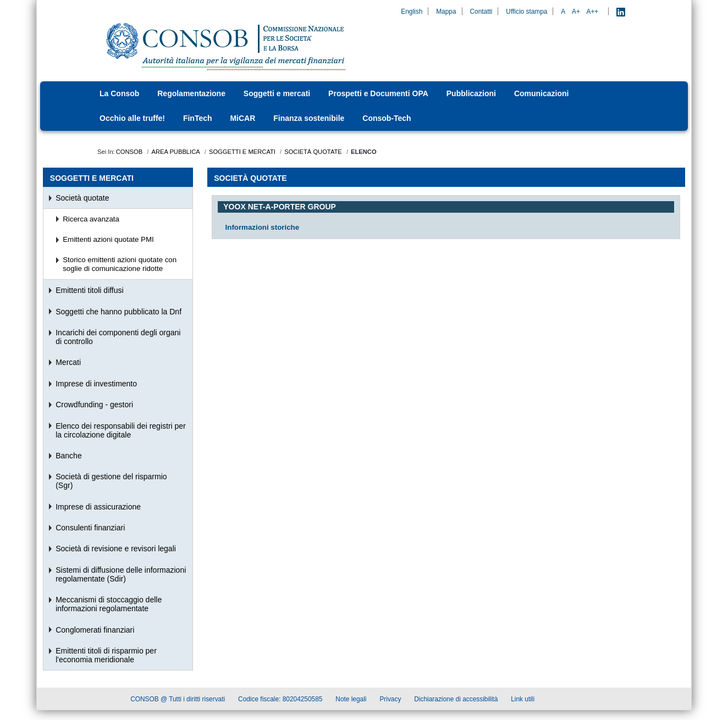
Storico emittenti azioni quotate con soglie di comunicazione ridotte (120, 264)
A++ (593, 12)
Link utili (523, 701)
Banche (68, 456)
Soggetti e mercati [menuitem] (92, 178)
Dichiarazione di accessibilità (456, 701)
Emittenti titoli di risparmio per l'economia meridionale (106, 655)
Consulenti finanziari (90, 528)
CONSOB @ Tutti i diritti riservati (178, 701)
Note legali (351, 701)
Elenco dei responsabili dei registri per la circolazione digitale (121, 430)
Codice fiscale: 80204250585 (280, 701)
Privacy (390, 701)
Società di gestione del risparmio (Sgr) (111, 481)
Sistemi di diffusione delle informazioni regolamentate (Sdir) (121, 574)
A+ (576, 12)
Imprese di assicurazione (98, 507)
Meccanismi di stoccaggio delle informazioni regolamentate (109, 604)
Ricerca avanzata (91, 219)
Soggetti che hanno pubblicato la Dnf (118, 312)
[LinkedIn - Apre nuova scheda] (621, 12)
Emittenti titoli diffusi (89, 290)
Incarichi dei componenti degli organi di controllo (118, 337)
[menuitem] (123, 94)
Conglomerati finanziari (95, 630)
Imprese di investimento (96, 384)
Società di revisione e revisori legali (116, 549)
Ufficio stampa (526, 12)
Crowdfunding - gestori (94, 405)
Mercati (68, 362)
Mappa (446, 12)
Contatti (481, 12)
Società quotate (82, 198)
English (412, 12)
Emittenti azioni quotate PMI (108, 239)
